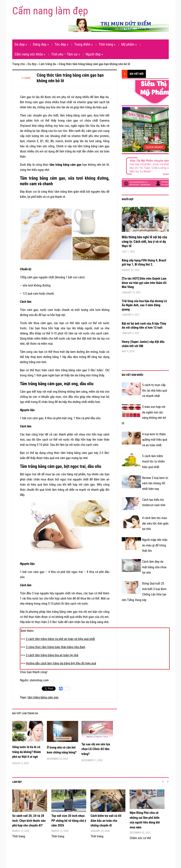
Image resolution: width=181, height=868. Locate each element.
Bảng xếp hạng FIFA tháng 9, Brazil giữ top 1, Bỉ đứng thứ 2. (144, 262)
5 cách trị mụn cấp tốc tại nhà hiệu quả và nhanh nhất (154, 390)
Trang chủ (18, 64)
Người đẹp (94, 54)
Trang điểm (83, 44)
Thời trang (107, 44)
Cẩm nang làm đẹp (50, 11)
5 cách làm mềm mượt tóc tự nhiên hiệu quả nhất (153, 462)
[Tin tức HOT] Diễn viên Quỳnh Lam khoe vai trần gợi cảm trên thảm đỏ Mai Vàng (144, 283)
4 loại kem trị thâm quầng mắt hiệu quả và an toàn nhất (155, 440)
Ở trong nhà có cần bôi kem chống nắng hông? (62, 750)
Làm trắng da (47, 64)
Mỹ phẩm (129, 44)
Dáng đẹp (41, 44)
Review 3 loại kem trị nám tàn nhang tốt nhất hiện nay (155, 483)
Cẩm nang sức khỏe (30, 54)
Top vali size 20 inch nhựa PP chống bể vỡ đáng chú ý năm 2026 (69, 821)
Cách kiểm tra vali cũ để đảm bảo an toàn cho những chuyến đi (106, 821)
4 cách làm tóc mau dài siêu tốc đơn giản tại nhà (155, 523)
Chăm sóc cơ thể (140, 838)
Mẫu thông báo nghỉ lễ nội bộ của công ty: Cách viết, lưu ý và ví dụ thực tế (144, 242)
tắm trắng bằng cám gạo (43, 697)
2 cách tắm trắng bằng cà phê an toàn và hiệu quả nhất (60, 639)
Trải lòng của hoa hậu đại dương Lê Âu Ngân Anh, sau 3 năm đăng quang (144, 305)
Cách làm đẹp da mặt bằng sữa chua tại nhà (154, 567)
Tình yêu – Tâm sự (65, 54)
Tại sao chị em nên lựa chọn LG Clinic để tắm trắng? (96, 749)
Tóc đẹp (62, 44)
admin (27, 78)
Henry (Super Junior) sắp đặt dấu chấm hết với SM (143, 344)
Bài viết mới (137, 74)
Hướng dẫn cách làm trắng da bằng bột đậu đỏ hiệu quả (61, 663)
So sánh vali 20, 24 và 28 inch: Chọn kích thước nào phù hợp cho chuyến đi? (29, 821)
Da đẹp (21, 44)
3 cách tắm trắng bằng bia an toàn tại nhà (52, 655)
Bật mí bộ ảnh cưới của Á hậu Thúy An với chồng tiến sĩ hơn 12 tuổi (144, 326)
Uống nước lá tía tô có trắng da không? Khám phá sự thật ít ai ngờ (27, 752)
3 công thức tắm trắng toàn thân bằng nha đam (56, 647)
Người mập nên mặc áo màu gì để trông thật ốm (155, 545)
